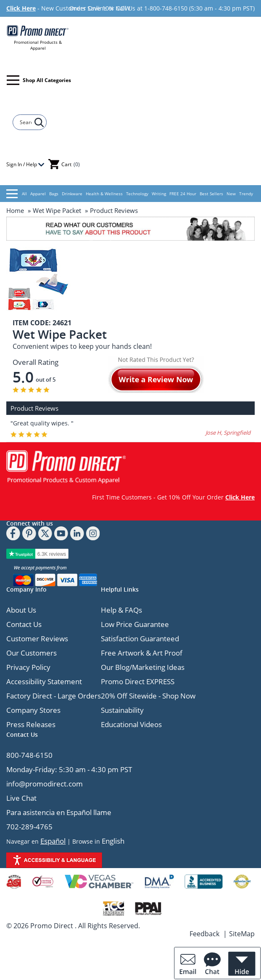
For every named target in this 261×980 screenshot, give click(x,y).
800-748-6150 (29, 755)
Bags (54, 194)
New (231, 194)
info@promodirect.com (45, 784)
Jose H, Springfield (228, 433)
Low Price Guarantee (135, 624)
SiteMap (242, 934)
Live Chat (21, 798)
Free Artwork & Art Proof (142, 653)
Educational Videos (131, 724)
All (17, 194)
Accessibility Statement (44, 681)
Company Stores (33, 710)
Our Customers (32, 653)
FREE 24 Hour (183, 194)
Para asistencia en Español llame (59, 812)
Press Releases (31, 724)
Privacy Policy (28, 667)
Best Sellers (211, 194)
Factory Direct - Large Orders (54, 696)
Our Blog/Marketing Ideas (143, 667)
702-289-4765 (29, 827)
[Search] (26, 122)
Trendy (246, 194)
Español (53, 841)
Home (15, 210)
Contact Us (24, 624)
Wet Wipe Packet (57, 210)
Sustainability (122, 710)
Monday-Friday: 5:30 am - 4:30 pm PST (69, 769)
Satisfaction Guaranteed (140, 639)
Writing (159, 194)
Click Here (21, 8)
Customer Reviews (37, 639)
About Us (21, 610)
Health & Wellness (104, 194)
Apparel (38, 194)
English (113, 841)
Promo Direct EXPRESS (138, 681)
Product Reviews (114, 210)
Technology (137, 194)
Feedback (204, 934)
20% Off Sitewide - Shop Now (148, 696)
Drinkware (72, 194)
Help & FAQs (121, 610)
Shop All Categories (39, 80)
